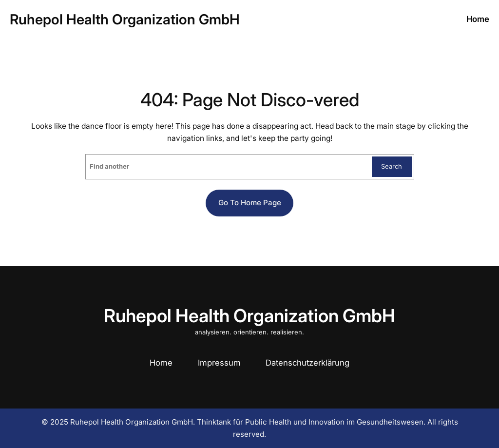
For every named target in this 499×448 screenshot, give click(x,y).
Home (161, 363)
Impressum (219, 363)
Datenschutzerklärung (307, 363)
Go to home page (250, 203)
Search (392, 166)
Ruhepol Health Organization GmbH (125, 19)
